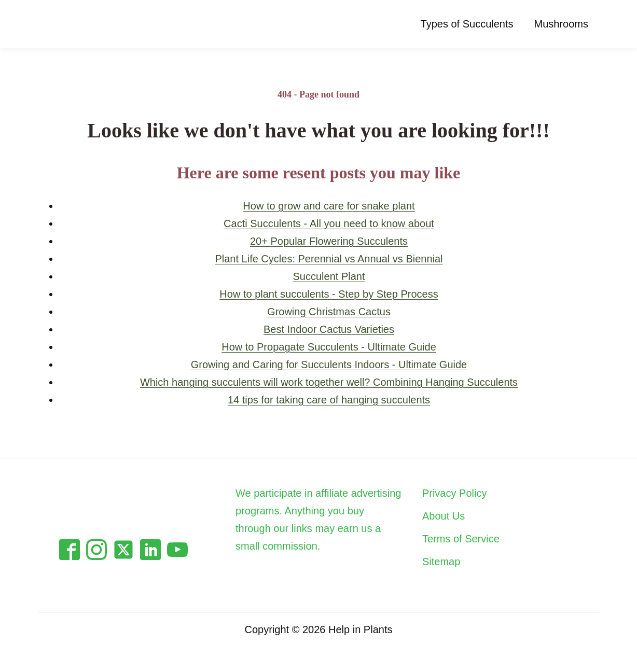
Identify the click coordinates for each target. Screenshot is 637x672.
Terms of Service (461, 539)
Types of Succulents (467, 24)
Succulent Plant (329, 276)
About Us (444, 516)
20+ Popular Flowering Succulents (329, 241)
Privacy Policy (454, 493)
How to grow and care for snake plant (329, 206)
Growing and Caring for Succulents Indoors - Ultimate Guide (329, 365)
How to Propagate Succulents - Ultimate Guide (329, 347)
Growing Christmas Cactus (329, 312)
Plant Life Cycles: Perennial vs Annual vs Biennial (329, 259)
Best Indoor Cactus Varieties (329, 329)
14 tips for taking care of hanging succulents (329, 400)
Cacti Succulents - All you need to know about (329, 223)
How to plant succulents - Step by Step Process (329, 294)
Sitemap (441, 562)
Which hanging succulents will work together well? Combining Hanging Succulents (329, 382)
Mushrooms (561, 24)
